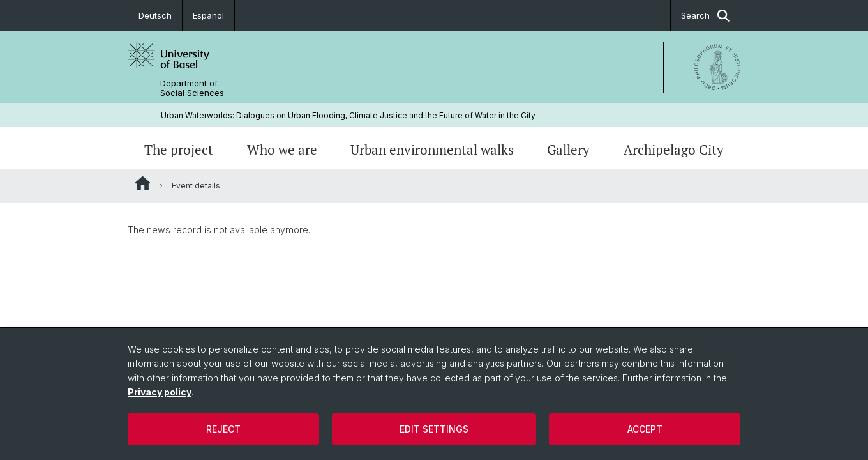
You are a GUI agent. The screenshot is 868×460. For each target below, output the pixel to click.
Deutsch (155, 15)
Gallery (568, 149)
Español (208, 15)
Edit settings (434, 429)
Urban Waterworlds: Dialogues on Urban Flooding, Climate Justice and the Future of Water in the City (348, 115)
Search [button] (705, 16)
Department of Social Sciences (192, 88)
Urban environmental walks (432, 149)
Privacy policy (160, 392)
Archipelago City (674, 149)
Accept (645, 429)
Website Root (143, 183)
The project (179, 149)
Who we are (282, 149)
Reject (223, 429)
